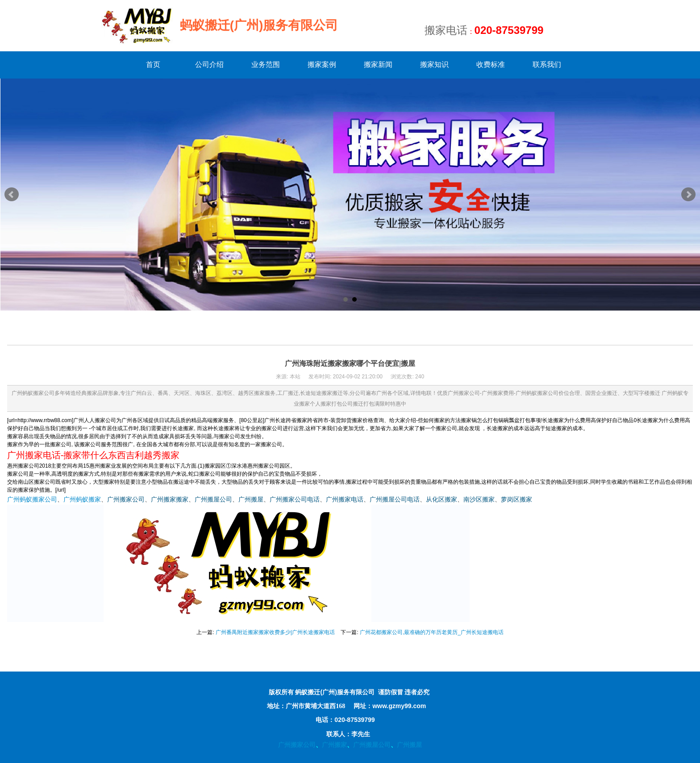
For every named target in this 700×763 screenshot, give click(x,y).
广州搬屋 (251, 500)
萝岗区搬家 (517, 500)
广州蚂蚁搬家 (82, 500)
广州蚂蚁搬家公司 (32, 500)
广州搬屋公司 (213, 500)
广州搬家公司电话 (295, 500)
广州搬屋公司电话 (395, 500)
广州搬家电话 (345, 500)
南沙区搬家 (479, 500)
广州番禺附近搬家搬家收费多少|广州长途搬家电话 (275, 632)
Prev (12, 195)
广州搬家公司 (126, 500)
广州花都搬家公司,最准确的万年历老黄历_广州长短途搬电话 (432, 632)
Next (688, 195)
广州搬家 (334, 745)
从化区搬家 (442, 500)
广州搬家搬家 (170, 500)
